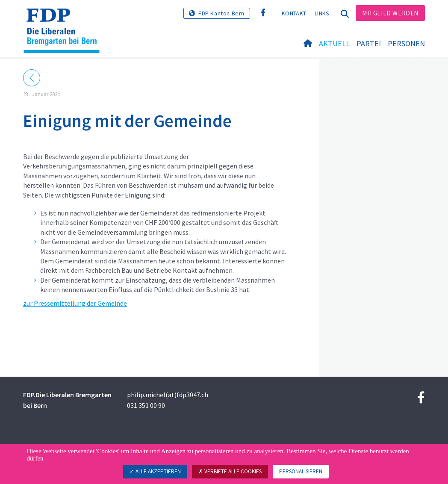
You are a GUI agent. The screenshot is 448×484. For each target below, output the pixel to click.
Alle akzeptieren (155, 471)
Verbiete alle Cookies (230, 471)
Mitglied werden (390, 13)
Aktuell (334, 43)
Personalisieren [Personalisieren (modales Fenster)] (301, 471)
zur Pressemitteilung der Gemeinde (75, 303)
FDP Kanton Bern (221, 13)
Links (322, 13)
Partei (369, 43)
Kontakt (294, 13)
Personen (406, 43)
